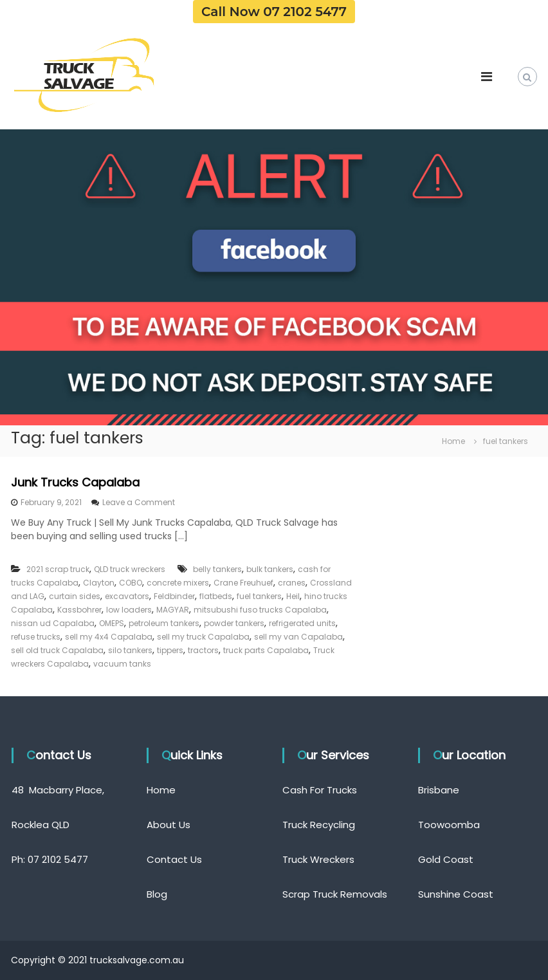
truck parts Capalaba (266, 650)
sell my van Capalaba (298, 637)
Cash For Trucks (320, 790)
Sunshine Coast (456, 894)
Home (161, 790)
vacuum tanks (122, 664)
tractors (203, 650)
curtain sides (75, 596)
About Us (169, 825)
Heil (293, 596)
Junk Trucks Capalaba (75, 482)
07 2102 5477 (58, 859)
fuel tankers (259, 596)
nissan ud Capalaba (53, 623)
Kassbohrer (79, 610)
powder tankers (234, 623)
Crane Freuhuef (243, 583)
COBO (131, 583)
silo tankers (130, 650)
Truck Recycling (319, 825)
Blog (157, 894)
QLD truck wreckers (130, 569)
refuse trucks (36, 637)
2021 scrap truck (58, 569)
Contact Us (174, 859)
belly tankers (217, 569)
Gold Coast (446, 859)
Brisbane (439, 790)
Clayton (99, 583)
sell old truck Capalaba (57, 650)
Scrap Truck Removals (335, 894)
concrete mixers (178, 583)
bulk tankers (270, 569)
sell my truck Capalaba (203, 637)
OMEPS (112, 623)
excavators (127, 596)
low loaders (129, 610)
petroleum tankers (164, 623)
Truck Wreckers (318, 859)
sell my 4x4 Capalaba (109, 637)
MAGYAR (173, 610)
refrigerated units (302, 623)
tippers (170, 650)
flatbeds (216, 596)
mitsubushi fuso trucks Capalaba (260, 610)
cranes (292, 583)
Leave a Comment (139, 502)
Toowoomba (449, 825)
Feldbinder (174, 596)
